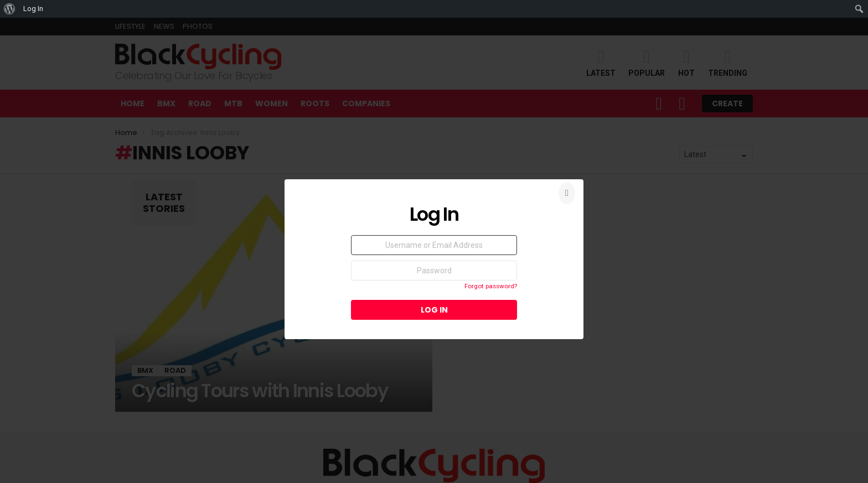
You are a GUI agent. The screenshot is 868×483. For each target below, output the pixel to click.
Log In (33, 9)
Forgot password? (491, 286)
